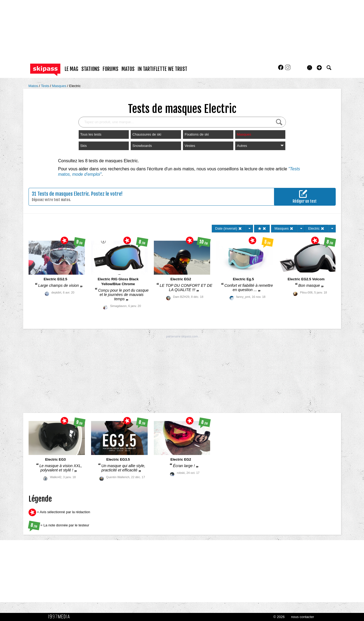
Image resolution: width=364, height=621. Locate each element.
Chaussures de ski (147, 134)
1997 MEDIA (61, 617)
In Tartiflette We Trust (162, 69)
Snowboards (142, 146)
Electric (75, 86)
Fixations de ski (197, 134)
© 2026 (279, 617)
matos (128, 69)
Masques (60, 86)
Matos (34, 86)
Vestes (190, 146)
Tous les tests (91, 134)
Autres (260, 146)
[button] (319, 68)
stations (90, 69)
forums (110, 69)
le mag (71, 69)
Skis (84, 146)
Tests (46, 86)
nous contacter (302, 617)
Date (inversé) (229, 228)
